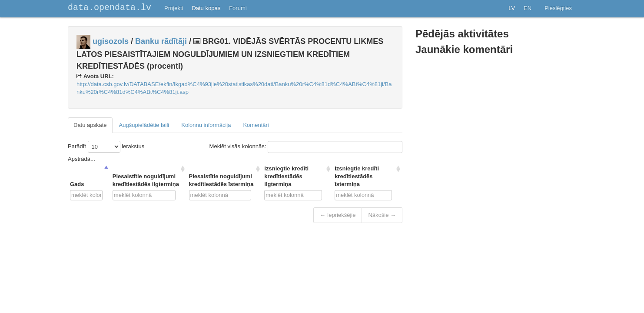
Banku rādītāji (161, 41)
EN (528, 8)
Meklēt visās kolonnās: (306, 147)
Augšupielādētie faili (144, 125)
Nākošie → (382, 215)
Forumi (238, 8)
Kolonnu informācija (206, 125)
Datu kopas (206, 8)
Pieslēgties (558, 8)
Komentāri (256, 125)
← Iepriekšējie (338, 215)
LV (512, 8)
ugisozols (111, 41)
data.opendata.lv (110, 8)
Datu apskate (90, 125)
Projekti (174, 8)
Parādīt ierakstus (106, 147)
